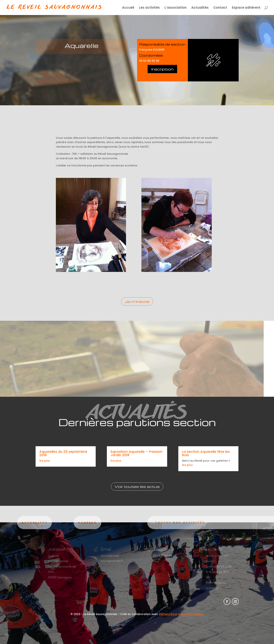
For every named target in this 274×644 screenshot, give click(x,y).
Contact (220, 8)
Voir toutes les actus (137, 486)
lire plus (45, 461)
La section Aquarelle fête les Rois (206, 453)
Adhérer (64, 522)
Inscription (162, 69)
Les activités (149, 8)
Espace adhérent (246, 8)
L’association (176, 8)
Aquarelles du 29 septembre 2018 (63, 453)
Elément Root (168, 614)
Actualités (200, 8)
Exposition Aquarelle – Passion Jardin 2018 (136, 453)
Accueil (128, 8)
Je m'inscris (137, 301)
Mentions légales (192, 614)
